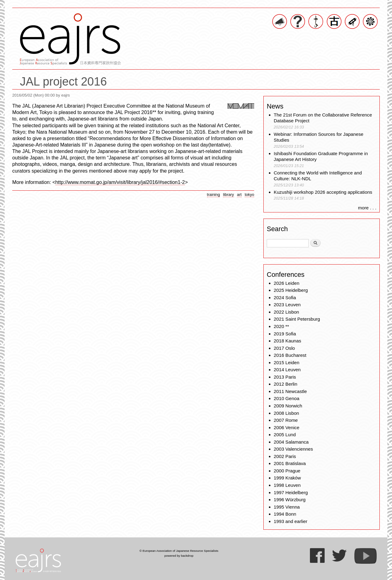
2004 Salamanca (291, 442)
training (214, 195)
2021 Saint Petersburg (297, 319)
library (228, 195)
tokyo (249, 195)
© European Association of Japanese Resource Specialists (179, 551)
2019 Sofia (285, 334)
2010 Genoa (287, 398)
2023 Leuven (287, 305)
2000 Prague (287, 471)
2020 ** (281, 326)
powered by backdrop (179, 556)
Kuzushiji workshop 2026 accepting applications (323, 192)
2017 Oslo (284, 348)
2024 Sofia (285, 298)
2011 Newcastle (290, 391)
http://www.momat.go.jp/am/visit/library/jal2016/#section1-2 (120, 182)
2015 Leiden (287, 362)
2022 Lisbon (286, 312)
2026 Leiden (287, 283)
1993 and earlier (291, 521)
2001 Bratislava (290, 463)
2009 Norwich (288, 406)
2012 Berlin (286, 384)
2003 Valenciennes (293, 449)
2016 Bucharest (290, 355)
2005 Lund (285, 435)
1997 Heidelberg (291, 492)
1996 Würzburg (290, 500)
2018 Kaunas (288, 341)
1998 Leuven (287, 485)
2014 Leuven (287, 370)
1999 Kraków (287, 478)
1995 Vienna (287, 507)
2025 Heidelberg (291, 290)
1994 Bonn (285, 514)
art (239, 195)
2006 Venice (287, 427)
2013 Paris (285, 377)
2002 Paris (285, 456)
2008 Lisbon (286, 413)
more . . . (367, 208)
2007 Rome (286, 420)
